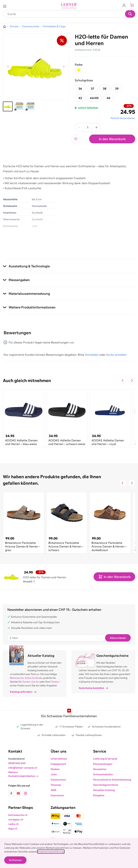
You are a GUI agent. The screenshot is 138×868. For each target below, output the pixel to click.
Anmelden (92, 355)
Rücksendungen (103, 764)
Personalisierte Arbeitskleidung (112, 780)
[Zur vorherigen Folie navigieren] (123, 380)
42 (80, 98)
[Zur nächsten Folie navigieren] (132, 380)
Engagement (58, 764)
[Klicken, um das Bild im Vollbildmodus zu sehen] (36, 67)
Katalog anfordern (23, 692)
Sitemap (56, 785)
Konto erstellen (116, 355)
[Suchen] (130, 14)
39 (117, 89)
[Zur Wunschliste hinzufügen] (76, 139)
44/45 (94, 98)
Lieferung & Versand (105, 759)
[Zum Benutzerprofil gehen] (125, 5)
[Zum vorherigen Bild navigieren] (8, 67)
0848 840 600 (17, 763)
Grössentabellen (103, 774)
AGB (53, 790)
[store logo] (69, 6)
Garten (26, 682)
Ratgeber (99, 795)
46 (108, 98)
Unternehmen (59, 759)
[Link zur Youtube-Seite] (19, 793)
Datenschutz (58, 780)
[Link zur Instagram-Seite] (26, 793)
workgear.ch (16, 819)
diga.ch (13, 828)
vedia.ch (13, 824)
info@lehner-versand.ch (23, 768)
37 (92, 89)
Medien (55, 769)
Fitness (54, 682)
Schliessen (15, 860)
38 (105, 89)
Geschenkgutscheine (106, 785)
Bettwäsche (17, 678)
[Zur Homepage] (4, 27)
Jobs (54, 774)
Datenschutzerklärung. (51, 852)
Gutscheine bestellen (93, 688)
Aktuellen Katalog (104, 790)
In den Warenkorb (112, 139)
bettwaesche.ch (18, 815)
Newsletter (100, 769)
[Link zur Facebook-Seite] (12, 793)
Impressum (57, 795)
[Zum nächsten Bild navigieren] (64, 67)
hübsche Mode (34, 678)
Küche (35, 682)
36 (80, 89)
